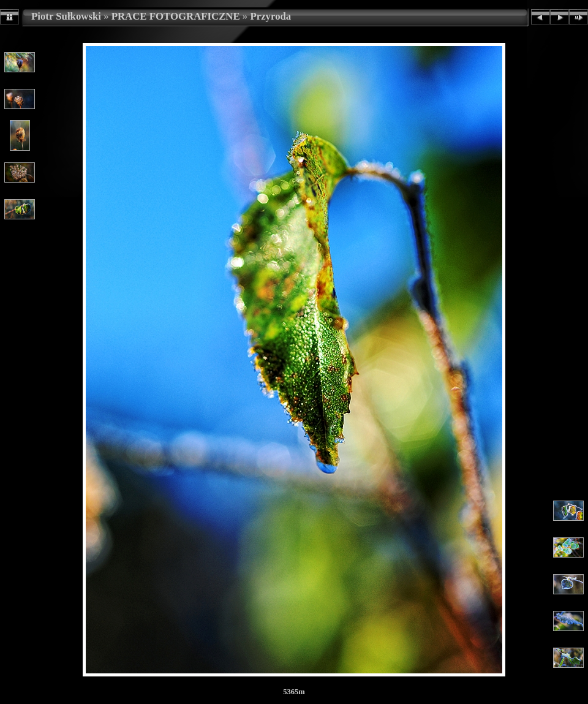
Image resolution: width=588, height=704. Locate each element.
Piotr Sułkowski (66, 16)
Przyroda (270, 16)
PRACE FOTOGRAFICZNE (176, 16)
